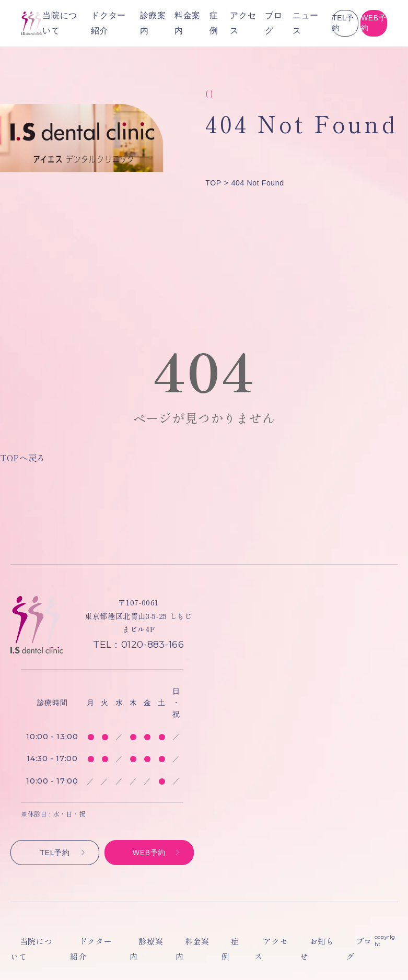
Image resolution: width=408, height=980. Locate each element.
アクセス (250, 941)
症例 (215, 941)
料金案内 (181, 941)
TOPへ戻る (23, 458)
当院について (33, 941)
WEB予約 (351, 23)
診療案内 (139, 941)
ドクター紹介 (90, 941)
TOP (213, 183)
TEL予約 (275, 23)
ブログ (196, 24)
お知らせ (292, 941)
